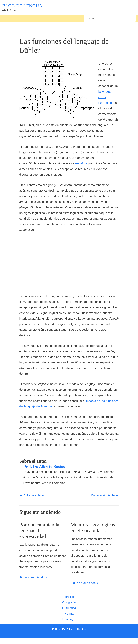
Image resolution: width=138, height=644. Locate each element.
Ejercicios (69, 603)
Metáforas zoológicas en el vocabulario (89, 530)
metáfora (81, 163)
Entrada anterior (32, 495)
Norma (69, 619)
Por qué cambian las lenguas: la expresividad (43, 530)
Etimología (69, 625)
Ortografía (69, 608)
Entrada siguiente (105, 495)
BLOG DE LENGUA (22, 6)
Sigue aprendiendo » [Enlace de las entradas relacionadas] (33, 577)
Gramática (69, 614)
